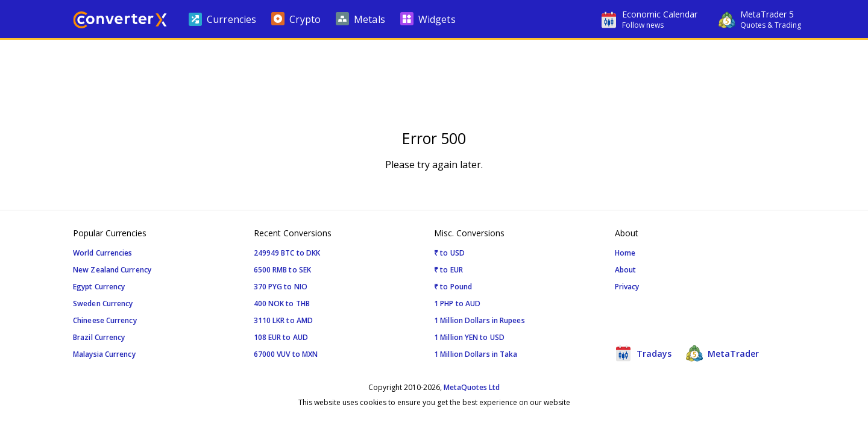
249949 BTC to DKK (287, 253)
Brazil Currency (99, 337)
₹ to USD (449, 253)
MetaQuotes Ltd (472, 387)
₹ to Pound (453, 287)
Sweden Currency (103, 303)
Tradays (643, 353)
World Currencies (103, 253)
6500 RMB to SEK (283, 270)
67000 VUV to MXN (286, 354)
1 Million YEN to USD (469, 337)
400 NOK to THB (282, 303)
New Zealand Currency (112, 270)
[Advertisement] (434, 76)
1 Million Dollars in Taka (476, 354)
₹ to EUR (448, 270)
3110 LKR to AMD (284, 320)
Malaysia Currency (104, 354)
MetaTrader (722, 353)
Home (625, 253)
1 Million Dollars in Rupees (480, 320)
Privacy (627, 287)
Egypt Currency (99, 287)
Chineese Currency (105, 320)
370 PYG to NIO (281, 287)
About (626, 270)
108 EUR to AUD (281, 337)
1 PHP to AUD (457, 303)
